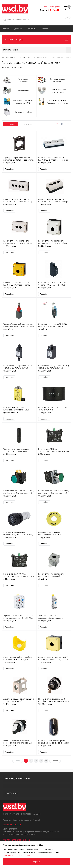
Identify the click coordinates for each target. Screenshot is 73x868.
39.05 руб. (19, 623)
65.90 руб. (19, 206)
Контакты (32, 29)
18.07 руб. (54, 498)
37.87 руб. (54, 373)
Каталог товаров (37, 40)
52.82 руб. (19, 748)
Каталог (6, 29)
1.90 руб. (19, 665)
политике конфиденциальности (17, 855)
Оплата (45, 29)
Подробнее (9, 169)
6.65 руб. (19, 581)
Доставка (19, 29)
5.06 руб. (19, 164)
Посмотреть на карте (12, 826)
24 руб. (54, 331)
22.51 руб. (54, 623)
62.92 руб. (19, 373)
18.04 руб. (19, 706)
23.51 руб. (54, 414)
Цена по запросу (19, 414)
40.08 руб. (19, 289)
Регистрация (55, 7)
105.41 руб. (54, 706)
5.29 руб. (54, 456)
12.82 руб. (19, 498)
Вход (46, 7)
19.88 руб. (19, 540)
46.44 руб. (19, 248)
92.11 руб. (54, 164)
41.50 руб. (54, 748)
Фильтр (11, 124)
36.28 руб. (54, 248)
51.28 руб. (54, 206)
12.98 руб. (54, 665)
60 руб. (54, 581)
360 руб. (19, 331)
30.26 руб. (19, 456)
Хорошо (37, 862)
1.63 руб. (54, 540)
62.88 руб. (54, 289)
